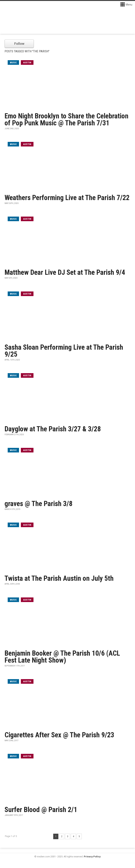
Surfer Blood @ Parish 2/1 (41, 810)
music (13, 62)
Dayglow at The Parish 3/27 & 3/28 (53, 429)
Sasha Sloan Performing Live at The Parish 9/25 (64, 351)
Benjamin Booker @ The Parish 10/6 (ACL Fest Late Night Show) (62, 657)
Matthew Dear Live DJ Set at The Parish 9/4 (65, 272)
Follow (19, 44)
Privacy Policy (92, 857)
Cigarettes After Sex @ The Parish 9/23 (59, 735)
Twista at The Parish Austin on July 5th (59, 578)
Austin (27, 62)
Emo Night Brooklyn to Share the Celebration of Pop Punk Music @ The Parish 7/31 (66, 119)
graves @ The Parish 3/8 (39, 504)
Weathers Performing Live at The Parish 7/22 (67, 198)
